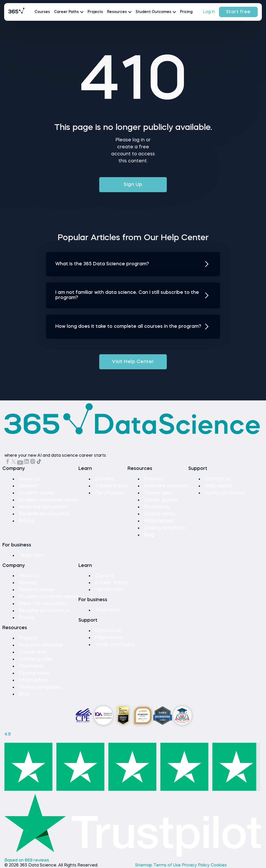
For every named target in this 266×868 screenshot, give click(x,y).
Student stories (37, 493)
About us (29, 479)
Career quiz (158, 493)
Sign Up (133, 185)
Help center (219, 486)
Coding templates (165, 528)
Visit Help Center (133, 362)
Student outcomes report (49, 500)
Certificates (109, 493)
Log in (209, 12)
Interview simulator (166, 486)
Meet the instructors (43, 507)
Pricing (186, 12)
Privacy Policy (196, 865)
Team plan (31, 555)
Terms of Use (168, 865)
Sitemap (144, 865)
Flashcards (157, 507)
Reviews (28, 486)
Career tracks (111, 486)
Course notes (160, 514)
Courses (42, 12)
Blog (149, 535)
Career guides (161, 500)
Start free (238, 12)
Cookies (219, 865)
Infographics (159, 521)
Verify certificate (225, 493)
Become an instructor (44, 514)
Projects (95, 12)
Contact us (218, 479)
